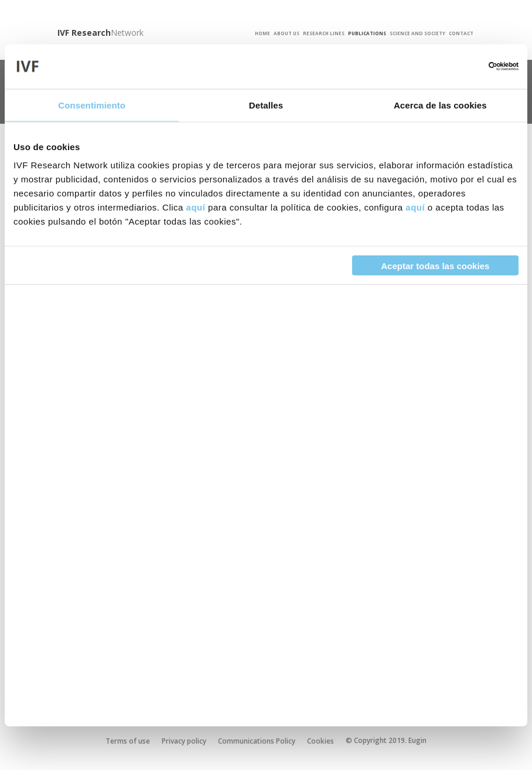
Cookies (320, 741)
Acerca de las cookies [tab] (440, 105)
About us (287, 33)
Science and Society (417, 33)
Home (262, 33)
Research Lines (324, 33)
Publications (367, 33)
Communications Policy (257, 741)
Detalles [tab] (266, 105)
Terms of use (128, 741)
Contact (461, 33)
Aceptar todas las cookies (435, 265)
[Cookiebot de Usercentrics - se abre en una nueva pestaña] (467, 67)
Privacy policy (184, 741)
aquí (196, 207)
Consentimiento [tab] (92, 105)
